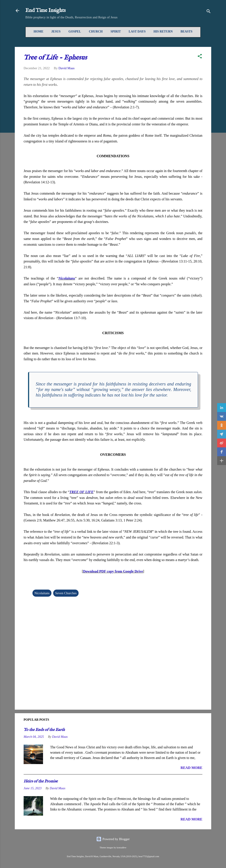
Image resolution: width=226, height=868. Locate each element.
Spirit (116, 32)
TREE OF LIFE (81, 492)
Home (38, 32)
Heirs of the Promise (41, 781)
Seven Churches (66, 593)
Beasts (186, 32)
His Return (163, 32)
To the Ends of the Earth (44, 730)
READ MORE (191, 768)
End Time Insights (45, 11)
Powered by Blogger (113, 839)
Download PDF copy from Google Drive (113, 571)
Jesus (56, 32)
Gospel (75, 32)
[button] (200, 57)
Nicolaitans (67, 278)
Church (96, 32)
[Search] (209, 12)
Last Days (137, 32)
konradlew (121, 848)
